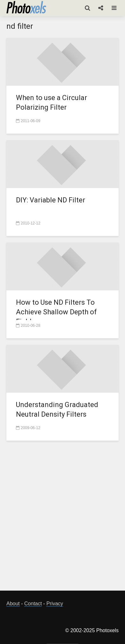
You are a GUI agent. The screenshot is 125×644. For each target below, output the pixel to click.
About (13, 604)
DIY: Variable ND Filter (51, 200)
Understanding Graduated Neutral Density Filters (57, 409)
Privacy (55, 604)
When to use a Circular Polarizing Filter (51, 102)
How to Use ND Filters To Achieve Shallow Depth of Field (56, 312)
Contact (33, 604)
